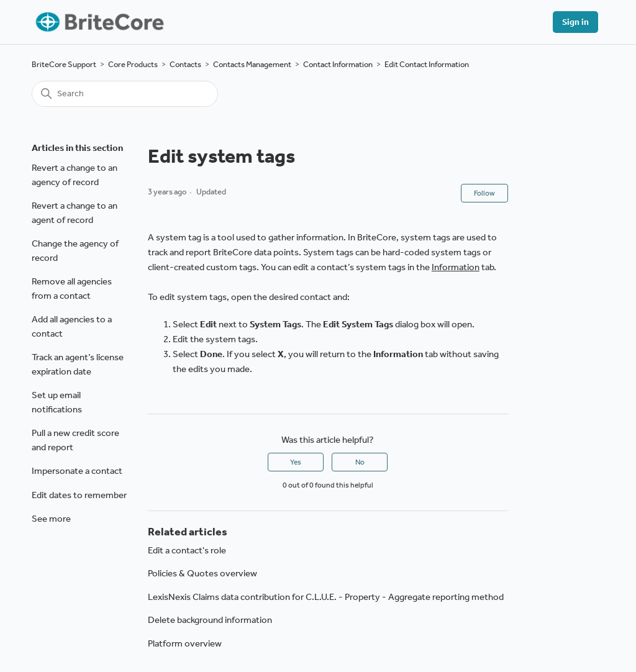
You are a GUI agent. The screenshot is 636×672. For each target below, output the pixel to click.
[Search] (125, 94)
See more (51, 519)
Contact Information (338, 64)
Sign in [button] (575, 22)
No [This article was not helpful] (360, 462)
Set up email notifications (57, 402)
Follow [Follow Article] (484, 193)
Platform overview (185, 643)
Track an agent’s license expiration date (78, 364)
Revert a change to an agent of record (75, 213)
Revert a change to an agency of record (75, 175)
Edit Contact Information (427, 64)
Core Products (133, 64)
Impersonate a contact (77, 471)
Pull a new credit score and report (75, 440)
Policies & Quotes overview (202, 573)
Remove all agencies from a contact (72, 288)
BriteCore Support (64, 64)
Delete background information (210, 620)
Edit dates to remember (79, 495)
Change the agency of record (75, 251)
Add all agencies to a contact (72, 326)
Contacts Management (252, 64)
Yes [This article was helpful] (296, 462)
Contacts (185, 64)
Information (456, 267)
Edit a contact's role (187, 550)
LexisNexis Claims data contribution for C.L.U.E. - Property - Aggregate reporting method (326, 597)
